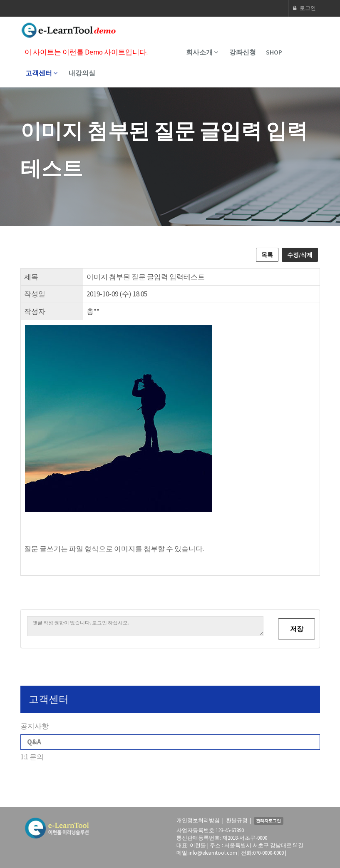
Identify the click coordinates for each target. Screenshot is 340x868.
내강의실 (82, 73)
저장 (297, 629)
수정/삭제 (300, 255)
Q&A (34, 742)
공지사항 (35, 726)
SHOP (274, 52)
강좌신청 (243, 52)
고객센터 (41, 73)
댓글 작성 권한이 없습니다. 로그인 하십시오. (145, 626)
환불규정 (237, 820)
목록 (267, 255)
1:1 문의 (32, 757)
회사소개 (202, 52)
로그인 (304, 8)
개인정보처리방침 (198, 820)
